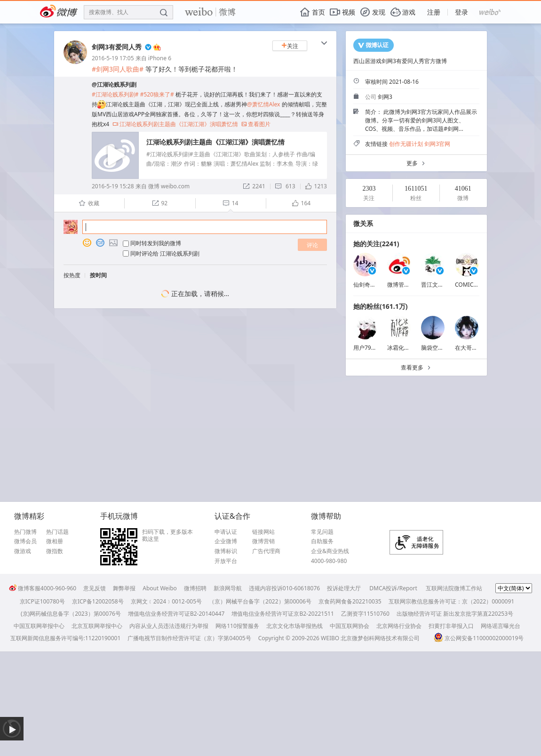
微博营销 (263, 541)
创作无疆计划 (406, 144)
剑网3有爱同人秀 (117, 47)
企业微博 (226, 541)
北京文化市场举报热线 (294, 626)
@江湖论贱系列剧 (114, 84)
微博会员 (25, 541)
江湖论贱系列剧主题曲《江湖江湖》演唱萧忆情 (175, 124)
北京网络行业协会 (399, 626)
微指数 (55, 551)
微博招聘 (195, 588)
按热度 (72, 275)
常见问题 (322, 532)
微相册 (55, 541)
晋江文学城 (435, 285)
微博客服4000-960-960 (43, 588)
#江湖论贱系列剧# (115, 94)
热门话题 (57, 532)
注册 (434, 12)
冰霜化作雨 (401, 348)
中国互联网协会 (350, 626)
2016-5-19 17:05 (113, 58)
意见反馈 (95, 588)
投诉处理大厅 (344, 588)
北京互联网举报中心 (97, 626)
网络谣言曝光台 (501, 626)
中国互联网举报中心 (39, 626)
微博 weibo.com (169, 186)
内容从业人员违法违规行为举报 (169, 626)
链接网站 (263, 532)
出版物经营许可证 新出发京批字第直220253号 (455, 614)
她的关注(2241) (376, 244)
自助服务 (322, 541)
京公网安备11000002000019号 (479, 638)
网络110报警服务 (237, 626)
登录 (461, 12)
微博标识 (226, 551)
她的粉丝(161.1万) (380, 306)
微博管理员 (401, 285)
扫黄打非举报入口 (451, 626)
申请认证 (226, 532)
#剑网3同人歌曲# (118, 69)
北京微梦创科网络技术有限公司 (380, 638)
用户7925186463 (375, 348)
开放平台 (226, 561)
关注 (290, 46)
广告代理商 (266, 551)
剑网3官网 (437, 144)
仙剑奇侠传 (367, 285)
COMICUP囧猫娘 (476, 285)
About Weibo (160, 588)
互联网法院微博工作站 (454, 588)
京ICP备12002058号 (98, 601)
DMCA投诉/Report (393, 588)
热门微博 (25, 532)
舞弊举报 (124, 588)
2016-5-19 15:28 (113, 186)
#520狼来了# (157, 94)
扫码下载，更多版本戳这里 (167, 535)
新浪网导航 (228, 588)
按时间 (98, 275)
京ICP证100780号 (42, 601)
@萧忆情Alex (263, 104)
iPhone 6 (160, 58)
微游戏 (23, 551)
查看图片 (256, 124)
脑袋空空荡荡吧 (441, 348)
